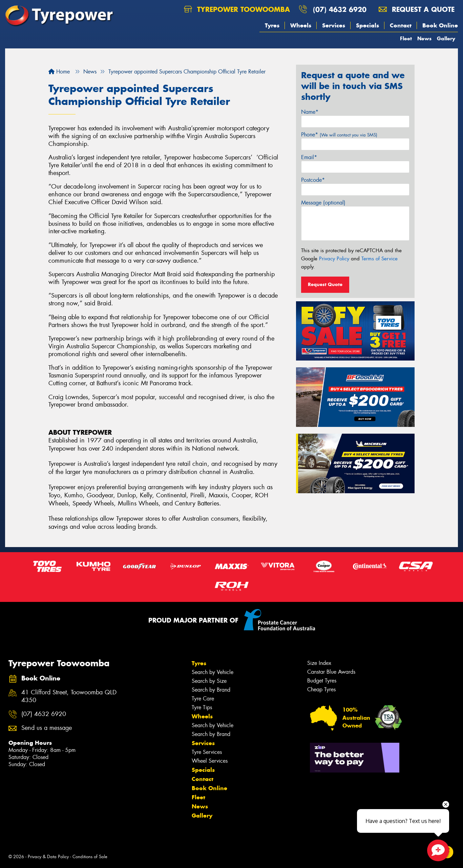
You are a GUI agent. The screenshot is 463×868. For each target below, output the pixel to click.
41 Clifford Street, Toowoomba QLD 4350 (69, 696)
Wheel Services (210, 761)
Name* (310, 112)
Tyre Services (207, 752)
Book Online (440, 25)
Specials (367, 25)
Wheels (301, 25)
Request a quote (417, 9)
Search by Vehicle (213, 672)
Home (59, 72)
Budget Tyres (322, 681)
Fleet (406, 38)
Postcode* (313, 180)
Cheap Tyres (321, 689)
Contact (401, 25)
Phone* (339, 135)
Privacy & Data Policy (48, 857)
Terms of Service (380, 259)
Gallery (446, 38)
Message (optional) (323, 203)
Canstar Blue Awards (331, 672)
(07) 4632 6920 (340, 9)
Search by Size (209, 681)
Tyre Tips (202, 707)
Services (334, 25)
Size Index (319, 663)
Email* (309, 157)
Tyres (272, 25)
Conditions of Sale (90, 857)
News (424, 38)
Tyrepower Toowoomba (237, 9)
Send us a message (47, 728)
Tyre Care (203, 699)
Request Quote (325, 284)
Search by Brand (211, 690)
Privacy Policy (334, 259)
